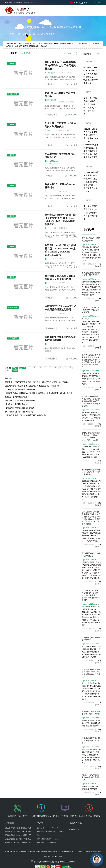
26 (8, 371)
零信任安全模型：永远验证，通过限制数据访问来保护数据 (91, 472)
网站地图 (58, 844)
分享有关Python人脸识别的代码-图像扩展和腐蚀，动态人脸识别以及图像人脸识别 (39, 393)
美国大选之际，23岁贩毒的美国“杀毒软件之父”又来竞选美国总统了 (60, 65)
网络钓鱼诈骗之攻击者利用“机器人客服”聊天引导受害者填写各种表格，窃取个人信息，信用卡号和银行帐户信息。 (91, 379)
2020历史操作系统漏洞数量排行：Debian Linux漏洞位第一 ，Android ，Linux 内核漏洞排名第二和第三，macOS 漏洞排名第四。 (91, 452)
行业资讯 (48, 34)
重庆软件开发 (51, 115)
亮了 (98, 266)
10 (70, 368)
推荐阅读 (86, 54)
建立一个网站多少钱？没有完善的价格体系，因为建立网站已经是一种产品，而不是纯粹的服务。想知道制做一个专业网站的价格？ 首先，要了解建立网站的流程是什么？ (91, 691)
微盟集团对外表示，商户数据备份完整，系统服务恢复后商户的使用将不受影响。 (91, 723)
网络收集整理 (51, 100)
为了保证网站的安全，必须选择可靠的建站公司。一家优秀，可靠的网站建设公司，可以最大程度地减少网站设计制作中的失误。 (91, 652)
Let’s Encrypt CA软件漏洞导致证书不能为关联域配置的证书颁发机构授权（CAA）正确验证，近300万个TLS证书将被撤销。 (91, 536)
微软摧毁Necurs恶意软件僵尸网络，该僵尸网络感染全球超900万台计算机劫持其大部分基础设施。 (91, 401)
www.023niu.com (52, 161)
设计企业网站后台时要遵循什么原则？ (21, 401)
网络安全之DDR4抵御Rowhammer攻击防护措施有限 (91, 310)
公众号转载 (50, 73)
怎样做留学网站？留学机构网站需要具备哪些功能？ (26, 415)
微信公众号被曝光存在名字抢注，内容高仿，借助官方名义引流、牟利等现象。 (38, 382)
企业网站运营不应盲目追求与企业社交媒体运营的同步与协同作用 (32, 386)
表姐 (48, 130)
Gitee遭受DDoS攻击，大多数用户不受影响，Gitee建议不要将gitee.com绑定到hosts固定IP (91, 595)
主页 (18, 34)
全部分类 (71, 53)
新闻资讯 (38, 34)
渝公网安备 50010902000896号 (63, 850)
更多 (98, 54)
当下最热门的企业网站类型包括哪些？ (21, 389)
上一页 (23, 368)
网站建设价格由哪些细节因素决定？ (20, 412)
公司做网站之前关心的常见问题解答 (20, 408)
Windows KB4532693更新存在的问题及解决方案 (91, 777)
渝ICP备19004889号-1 (42, 850)
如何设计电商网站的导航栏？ (17, 397)
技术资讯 (27, 34)
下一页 (15, 371)
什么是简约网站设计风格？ (16, 404)
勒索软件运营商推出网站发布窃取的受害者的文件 (91, 741)
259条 (15, 368)
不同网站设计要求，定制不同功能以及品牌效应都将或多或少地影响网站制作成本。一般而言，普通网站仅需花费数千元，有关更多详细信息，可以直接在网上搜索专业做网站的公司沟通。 (91, 570)
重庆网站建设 (51, 328)
